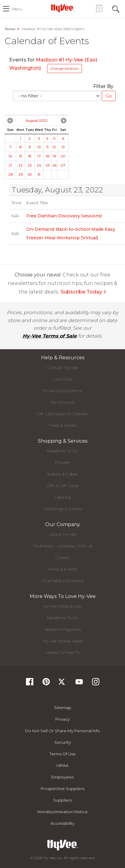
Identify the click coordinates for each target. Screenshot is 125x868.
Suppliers (63, 800)
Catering (63, 497)
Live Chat (63, 379)
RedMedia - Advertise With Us (63, 546)
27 (63, 165)
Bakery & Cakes (63, 474)
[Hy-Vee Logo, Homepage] (63, 8)
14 (10, 156)
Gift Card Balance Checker (63, 414)
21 (10, 165)
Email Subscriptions (63, 391)
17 (39, 156)
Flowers (63, 462)
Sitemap (63, 708)
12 (54, 147)
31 (39, 174)
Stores (10, 29)
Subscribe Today (84, 292)
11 (47, 147)
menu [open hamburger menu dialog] (17, 9)
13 (63, 147)
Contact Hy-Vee (63, 367)
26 (54, 165)
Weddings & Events (63, 509)
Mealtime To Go (63, 451)
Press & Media (63, 425)
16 (29, 156)
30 (29, 174)
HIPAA (63, 765)
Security (63, 742)
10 (39, 147)
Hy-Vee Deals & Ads (63, 606)
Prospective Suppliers (63, 789)
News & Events (63, 569)
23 (29, 165)
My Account (63, 402)
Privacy (63, 719)
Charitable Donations (63, 581)
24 (39, 165)
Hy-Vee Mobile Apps (63, 641)
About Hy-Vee (63, 534)
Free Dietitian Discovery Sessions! (64, 216)
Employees (63, 777)
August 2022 (37, 121)
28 (10, 174)
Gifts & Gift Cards (63, 486)
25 (48, 165)
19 (54, 156)
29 (20, 174)
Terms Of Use (63, 754)
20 (63, 156)
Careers (63, 557)
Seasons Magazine (63, 629)
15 (20, 156)
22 (20, 165)
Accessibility (63, 823)
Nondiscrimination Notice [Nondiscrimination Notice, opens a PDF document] (63, 812)
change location (64, 68)
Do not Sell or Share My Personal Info (63, 731)
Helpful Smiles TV (63, 652)
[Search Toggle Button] (116, 8)
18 (48, 156)
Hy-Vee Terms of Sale (50, 336)
